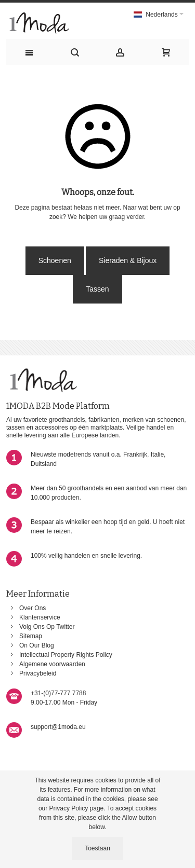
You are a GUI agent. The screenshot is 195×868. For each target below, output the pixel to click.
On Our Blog (37, 645)
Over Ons (32, 608)
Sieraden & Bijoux (128, 260)
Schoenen (55, 260)
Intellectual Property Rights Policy (66, 655)
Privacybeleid (38, 673)
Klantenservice (40, 617)
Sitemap (31, 636)
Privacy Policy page (77, 808)
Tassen (97, 289)
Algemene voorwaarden (52, 664)
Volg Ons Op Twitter (47, 627)
